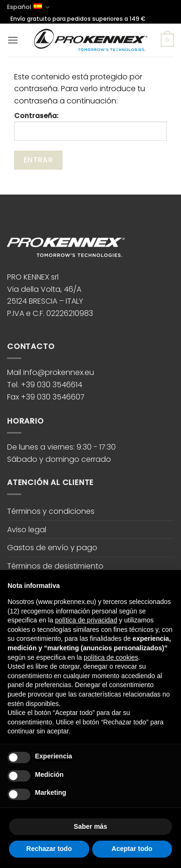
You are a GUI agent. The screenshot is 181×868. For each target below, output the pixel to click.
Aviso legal (27, 530)
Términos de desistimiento (55, 566)
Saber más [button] (90, 826)
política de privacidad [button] (86, 620)
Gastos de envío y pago (52, 548)
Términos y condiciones (51, 511)
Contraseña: (90, 126)
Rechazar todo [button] (49, 849)
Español (28, 7)
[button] (13, 40)
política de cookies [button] (111, 657)
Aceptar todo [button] (132, 849)
